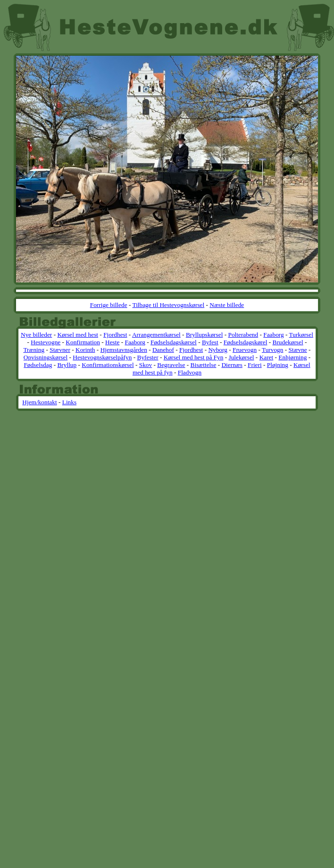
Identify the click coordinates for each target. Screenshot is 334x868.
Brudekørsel (288, 342)
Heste (112, 342)
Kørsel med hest (78, 335)
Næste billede (227, 305)
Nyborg (217, 350)
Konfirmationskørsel (108, 365)
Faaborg (273, 335)
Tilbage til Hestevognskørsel (168, 305)
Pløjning (278, 365)
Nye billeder (36, 335)
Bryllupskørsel (205, 335)
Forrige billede (109, 305)
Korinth (85, 350)
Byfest (210, 342)
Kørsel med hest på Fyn (194, 357)
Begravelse (171, 365)
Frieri (255, 365)
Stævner (60, 350)
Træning (34, 350)
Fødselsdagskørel (246, 342)
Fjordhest (115, 335)
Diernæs (232, 365)
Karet (267, 357)
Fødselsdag (38, 365)
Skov (146, 365)
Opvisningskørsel (46, 357)
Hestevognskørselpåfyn (102, 357)
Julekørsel (241, 357)
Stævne (298, 350)
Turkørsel (301, 335)
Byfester (148, 357)
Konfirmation (83, 342)
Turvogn (272, 350)
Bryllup (67, 365)
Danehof (163, 350)
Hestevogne (46, 342)
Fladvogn (190, 372)
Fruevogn (245, 350)
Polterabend (243, 335)
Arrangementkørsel (156, 335)
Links (69, 402)
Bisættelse (204, 365)
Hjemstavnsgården (124, 350)
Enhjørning (292, 357)
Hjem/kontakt (39, 402)
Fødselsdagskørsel (174, 342)
